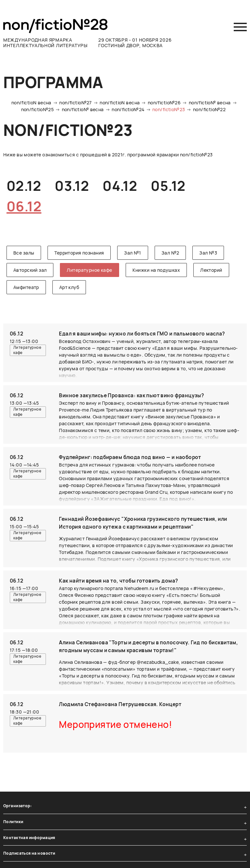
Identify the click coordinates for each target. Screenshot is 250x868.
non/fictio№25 (37, 109)
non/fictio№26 (164, 103)
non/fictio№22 (209, 109)
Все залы (24, 253)
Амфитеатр (26, 287)
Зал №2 (170, 253)
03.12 (72, 186)
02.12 (24, 186)
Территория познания (79, 253)
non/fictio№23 (169, 109)
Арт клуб (69, 287)
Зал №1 (133, 253)
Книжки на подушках (156, 270)
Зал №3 (208, 253)
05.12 (168, 186)
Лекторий (211, 270)
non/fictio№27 (75, 103)
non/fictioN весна (31, 103)
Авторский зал (30, 270)
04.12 (120, 186)
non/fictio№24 (128, 109)
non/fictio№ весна (210, 103)
